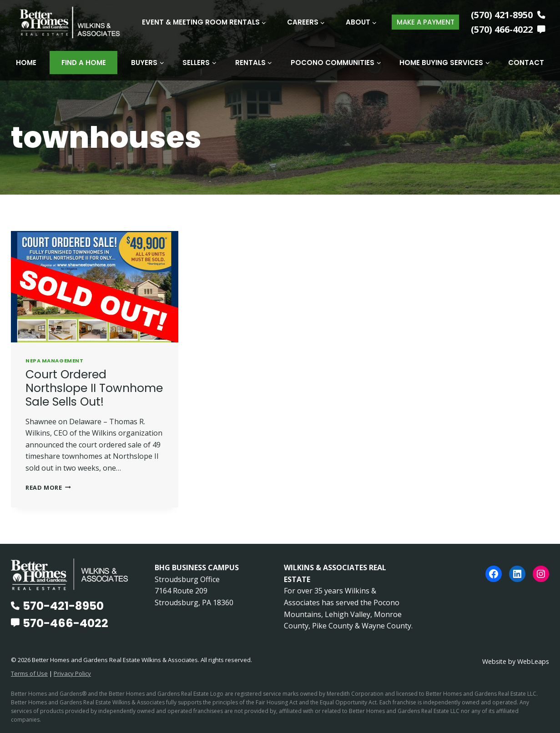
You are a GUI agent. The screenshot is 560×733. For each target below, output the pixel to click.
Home (26, 63)
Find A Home (84, 63)
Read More (48, 487)
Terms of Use (29, 673)
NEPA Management (54, 360)
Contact (526, 63)
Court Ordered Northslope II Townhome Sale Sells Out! (94, 388)
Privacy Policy (72, 673)
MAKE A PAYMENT (426, 22)
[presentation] (95, 286)
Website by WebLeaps (516, 661)
